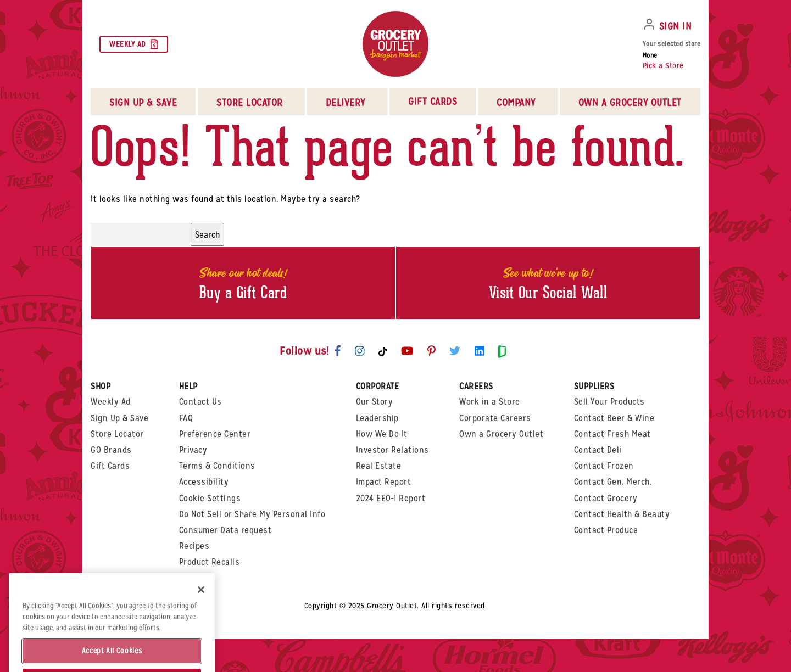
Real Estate (379, 466)
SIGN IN (676, 26)
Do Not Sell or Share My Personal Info (252, 514)
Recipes (194, 546)
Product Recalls (210, 562)
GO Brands (111, 450)
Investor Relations (392, 450)
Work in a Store (490, 402)
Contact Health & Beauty (622, 514)
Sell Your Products (609, 402)
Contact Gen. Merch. (613, 482)
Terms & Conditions (217, 466)
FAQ (186, 418)
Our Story (375, 402)
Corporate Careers (495, 418)
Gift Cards (433, 101)
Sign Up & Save (119, 418)
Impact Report (384, 482)
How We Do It (382, 434)
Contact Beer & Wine (614, 418)
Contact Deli (598, 450)
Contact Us (200, 402)
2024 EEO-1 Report (391, 498)
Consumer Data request (225, 530)
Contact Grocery (606, 498)
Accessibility (204, 482)
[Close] (201, 608)
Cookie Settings (210, 498)
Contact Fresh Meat (612, 434)
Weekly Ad (134, 44)
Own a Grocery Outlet (501, 434)
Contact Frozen (604, 466)
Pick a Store (663, 65)
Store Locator (117, 434)
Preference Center (215, 434)
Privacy (193, 450)
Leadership (377, 418)
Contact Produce (606, 530)
